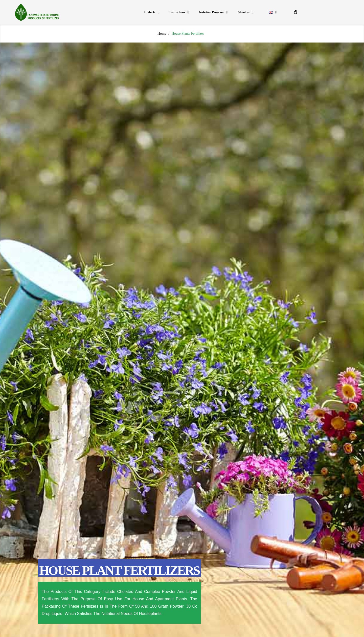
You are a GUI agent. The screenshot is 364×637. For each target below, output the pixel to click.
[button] (295, 12)
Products (151, 12)
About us (245, 12)
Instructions (179, 12)
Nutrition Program (213, 12)
